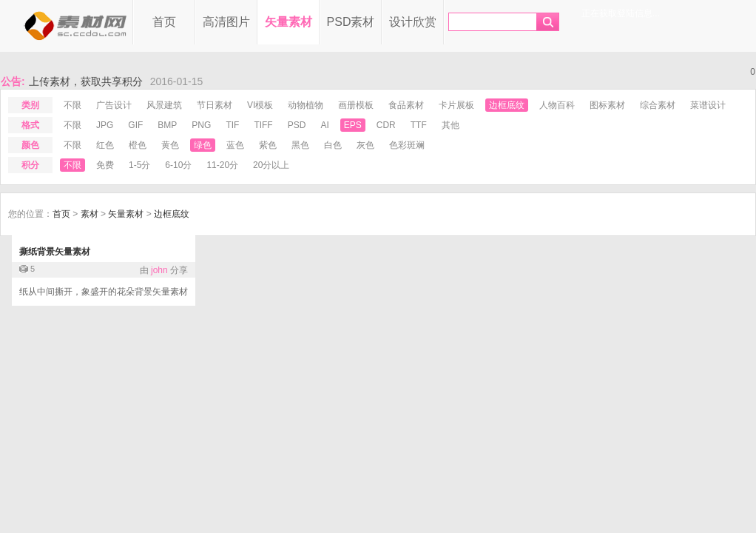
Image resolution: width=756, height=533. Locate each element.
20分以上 (271, 165)
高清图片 (226, 22)
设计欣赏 (413, 22)
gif (135, 125)
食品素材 (406, 105)
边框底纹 (507, 105)
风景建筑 (164, 105)
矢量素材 (288, 22)
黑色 (300, 145)
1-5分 (139, 165)
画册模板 (356, 105)
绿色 (203, 145)
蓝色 (235, 145)
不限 (72, 105)
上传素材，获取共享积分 (86, 81)
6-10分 (178, 165)
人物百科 (557, 105)
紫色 (268, 145)
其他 (450, 125)
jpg (105, 125)
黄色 (170, 145)
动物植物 (306, 105)
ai (324, 125)
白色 (333, 145)
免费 (105, 165)
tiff (263, 125)
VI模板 (260, 105)
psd (297, 125)
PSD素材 (351, 22)
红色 (105, 145)
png (201, 125)
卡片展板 (456, 105)
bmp (167, 125)
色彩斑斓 (407, 145)
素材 (90, 214)
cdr (386, 125)
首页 (164, 22)
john (159, 270)
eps (353, 125)
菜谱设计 (708, 105)
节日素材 (215, 105)
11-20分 (222, 165)
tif (232, 125)
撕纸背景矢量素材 (55, 252)
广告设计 (114, 105)
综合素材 (658, 105)
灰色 (365, 145)
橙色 (138, 145)
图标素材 (607, 105)
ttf (419, 125)
